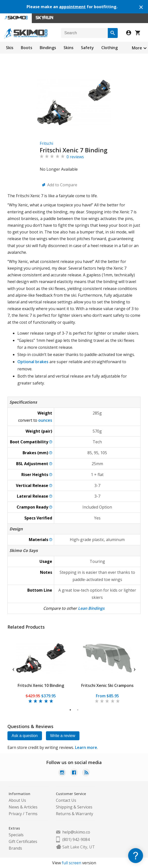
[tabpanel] (41, 669)
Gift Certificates (23, 841)
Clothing (110, 48)
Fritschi (46, 143)
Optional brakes (33, 362)
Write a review (63, 736)
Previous (13, 669)
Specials (16, 835)
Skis (10, 48)
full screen (72, 863)
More (137, 48)
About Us (17, 800)
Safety (87, 48)
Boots (27, 48)
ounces (45, 420)
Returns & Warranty (74, 814)
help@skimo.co (76, 832)
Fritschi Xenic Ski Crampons (107, 685)
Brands (15, 848)
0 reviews (75, 157)
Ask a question (25, 736)
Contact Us (66, 800)
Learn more (86, 747)
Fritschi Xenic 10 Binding (41, 685)
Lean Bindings (91, 608)
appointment (72, 7)
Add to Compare (62, 185)
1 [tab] (70, 710)
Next (135, 669)
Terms (31, 814)
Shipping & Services (74, 807)
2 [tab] (78, 710)
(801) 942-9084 (76, 839)
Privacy (15, 814)
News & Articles (23, 807)
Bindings (48, 48)
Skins (69, 48)
